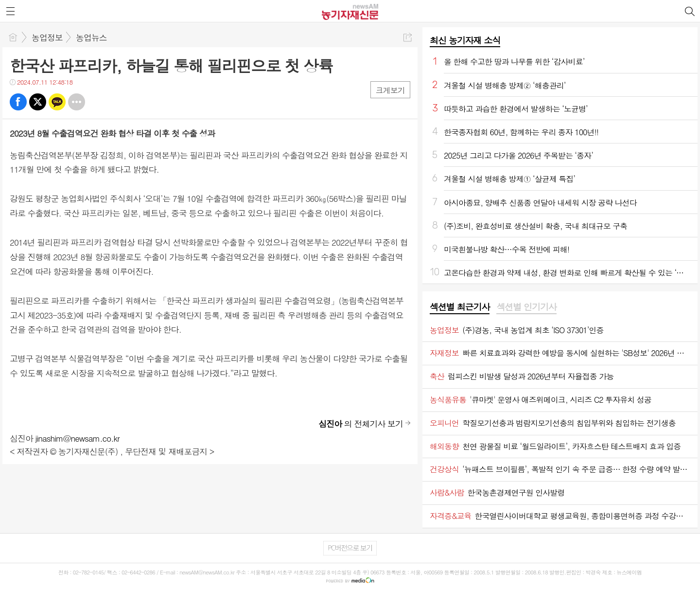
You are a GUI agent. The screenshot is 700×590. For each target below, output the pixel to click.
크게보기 (390, 90)
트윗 (38, 102)
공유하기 (408, 37)
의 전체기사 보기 (361, 424)
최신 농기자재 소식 (465, 40)
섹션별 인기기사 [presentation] (526, 307)
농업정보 (47, 37)
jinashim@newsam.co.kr (78, 438)
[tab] (460, 307)
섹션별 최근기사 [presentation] (460, 307)
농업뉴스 (91, 37)
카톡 (57, 102)
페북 (18, 102)
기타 (77, 102)
